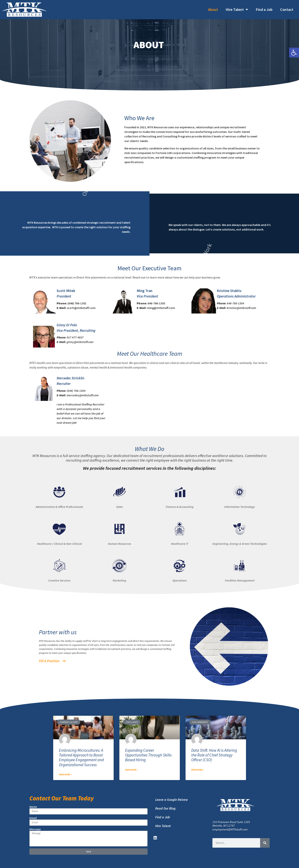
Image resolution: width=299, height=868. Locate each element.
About (213, 9)
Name (33, 807)
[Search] (265, 843)
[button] (294, 53)
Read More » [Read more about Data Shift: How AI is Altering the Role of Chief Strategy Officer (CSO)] (198, 770)
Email (33, 818)
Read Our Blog (165, 808)
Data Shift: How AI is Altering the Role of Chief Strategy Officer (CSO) (214, 755)
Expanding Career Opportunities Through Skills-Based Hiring (149, 755)
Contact (287, 9)
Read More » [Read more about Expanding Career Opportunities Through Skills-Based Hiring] (131, 770)
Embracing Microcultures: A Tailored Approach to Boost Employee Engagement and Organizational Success (81, 758)
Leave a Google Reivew (172, 800)
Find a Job (264, 9)
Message (35, 829)
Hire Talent (237, 10)
